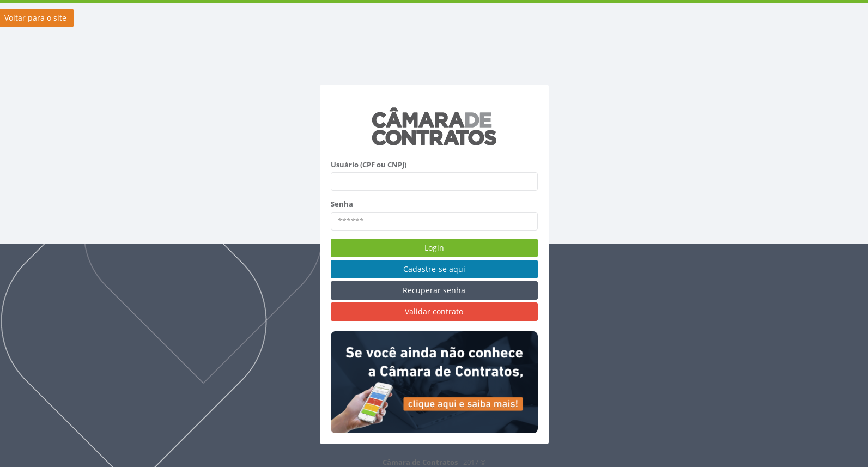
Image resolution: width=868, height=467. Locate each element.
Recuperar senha (434, 290)
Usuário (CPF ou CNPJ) (369, 165)
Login (434, 248)
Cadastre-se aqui (434, 269)
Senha (342, 204)
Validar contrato (434, 311)
